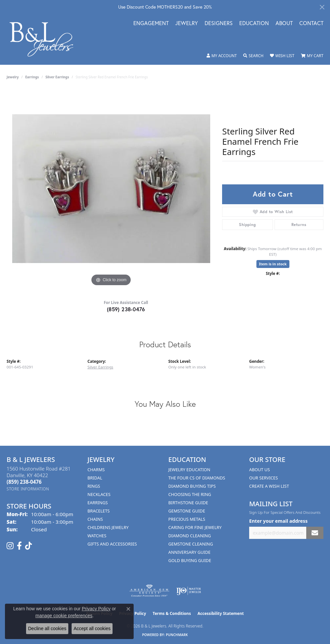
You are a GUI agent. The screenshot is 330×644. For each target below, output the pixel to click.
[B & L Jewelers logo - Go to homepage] (45, 39)
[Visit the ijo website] (189, 591)
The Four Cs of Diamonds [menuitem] (197, 478)
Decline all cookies (47, 628)
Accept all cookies (92, 628)
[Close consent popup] (128, 609)
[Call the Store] (24, 482)
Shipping (247, 225)
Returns (299, 225)
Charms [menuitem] (96, 470)
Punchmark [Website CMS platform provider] (177, 635)
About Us (260, 470)
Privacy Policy (96, 609)
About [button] (284, 24)
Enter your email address (278, 521)
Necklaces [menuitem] (99, 494)
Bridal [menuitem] (95, 478)
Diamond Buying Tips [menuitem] (192, 486)
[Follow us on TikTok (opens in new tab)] (29, 546)
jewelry (13, 77)
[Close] (322, 7)
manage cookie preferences (64, 616)
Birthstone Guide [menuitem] (188, 503)
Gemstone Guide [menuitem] (187, 511)
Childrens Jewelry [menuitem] (108, 527)
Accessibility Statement (220, 613)
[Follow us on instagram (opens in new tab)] (10, 546)
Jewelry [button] (187, 24)
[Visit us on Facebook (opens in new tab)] (19, 546)
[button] (222, 56)
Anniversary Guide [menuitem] (189, 552)
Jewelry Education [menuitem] (189, 470)
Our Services (264, 478)
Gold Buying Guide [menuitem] (190, 560)
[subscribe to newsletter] (315, 533)
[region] (111, 189)
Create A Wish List (269, 486)
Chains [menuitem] (95, 519)
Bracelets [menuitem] (99, 511)
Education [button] (254, 24)
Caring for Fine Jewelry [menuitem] (195, 527)
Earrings (32, 77)
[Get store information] (28, 489)
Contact (311, 24)
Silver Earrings (57, 77)
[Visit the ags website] (149, 591)
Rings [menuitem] (94, 486)
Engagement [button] (151, 24)
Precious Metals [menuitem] (187, 519)
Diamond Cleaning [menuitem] (190, 536)
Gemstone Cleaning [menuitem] (191, 544)
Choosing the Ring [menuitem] (190, 494)
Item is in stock (273, 264)
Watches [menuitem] (97, 536)
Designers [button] (219, 24)
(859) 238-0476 (126, 309)
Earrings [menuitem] (98, 503)
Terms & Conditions (172, 613)
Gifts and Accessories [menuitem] (112, 544)
